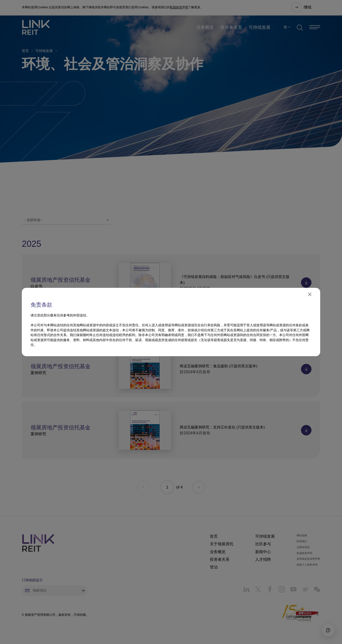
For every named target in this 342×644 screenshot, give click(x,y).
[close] (309, 294)
